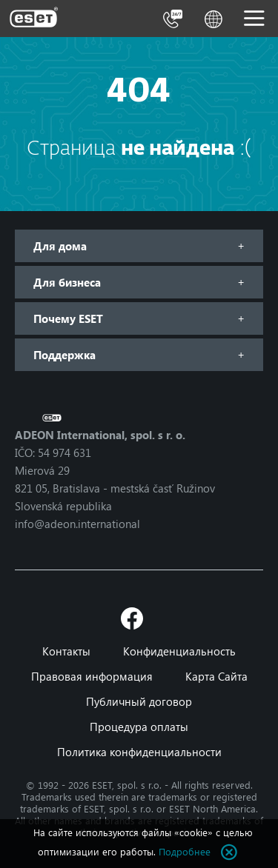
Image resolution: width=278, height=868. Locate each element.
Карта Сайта (216, 676)
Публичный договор (139, 701)
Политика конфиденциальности (139, 752)
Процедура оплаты (139, 727)
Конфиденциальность (179, 651)
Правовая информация (92, 676)
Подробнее (185, 851)
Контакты (66, 651)
